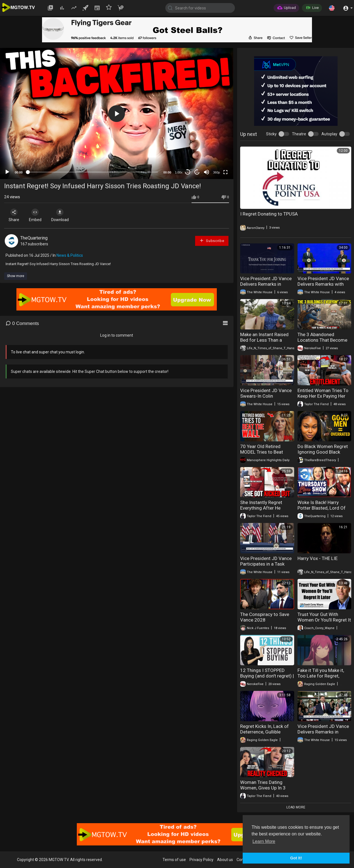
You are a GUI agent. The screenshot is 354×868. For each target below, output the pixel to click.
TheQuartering (34, 238)
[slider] (93, 172)
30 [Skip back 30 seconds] (188, 172)
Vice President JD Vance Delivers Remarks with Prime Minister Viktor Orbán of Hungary (323, 287)
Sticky (271, 134)
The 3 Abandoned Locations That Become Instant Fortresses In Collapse (322, 343)
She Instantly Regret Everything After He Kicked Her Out (261, 508)
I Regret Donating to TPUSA (269, 214)
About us (225, 860)
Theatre (299, 134)
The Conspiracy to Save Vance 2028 (265, 617)
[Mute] (206, 172)
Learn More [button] (264, 841)
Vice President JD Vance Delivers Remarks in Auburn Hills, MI (323, 732)
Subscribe (212, 240)
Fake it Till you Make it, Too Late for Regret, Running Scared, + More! (323, 676)
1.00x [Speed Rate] (179, 172)
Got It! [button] (296, 858)
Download (63, 215)
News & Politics (70, 255)
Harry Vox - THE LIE (318, 558)
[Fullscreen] (225, 172)
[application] (117, 113)
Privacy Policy (201, 860)
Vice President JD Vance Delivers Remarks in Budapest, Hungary (266, 284)
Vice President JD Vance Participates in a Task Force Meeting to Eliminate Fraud (266, 567)
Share (14, 215)
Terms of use (174, 860)
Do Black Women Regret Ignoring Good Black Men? (323, 452)
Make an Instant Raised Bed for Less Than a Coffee (264, 340)
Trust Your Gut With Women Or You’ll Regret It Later (324, 620)
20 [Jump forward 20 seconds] (197, 172)
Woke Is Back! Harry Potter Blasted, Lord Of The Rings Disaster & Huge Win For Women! (322, 511)
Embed (37, 215)
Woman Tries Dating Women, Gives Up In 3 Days (263, 788)
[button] (332, 8)
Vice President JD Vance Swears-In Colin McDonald (266, 396)
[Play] (7, 172)
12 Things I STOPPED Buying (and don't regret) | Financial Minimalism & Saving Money (267, 679)
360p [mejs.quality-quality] (217, 172)
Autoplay (329, 134)
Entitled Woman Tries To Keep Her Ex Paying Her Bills (323, 396)
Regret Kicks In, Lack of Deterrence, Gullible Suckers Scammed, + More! (265, 735)
